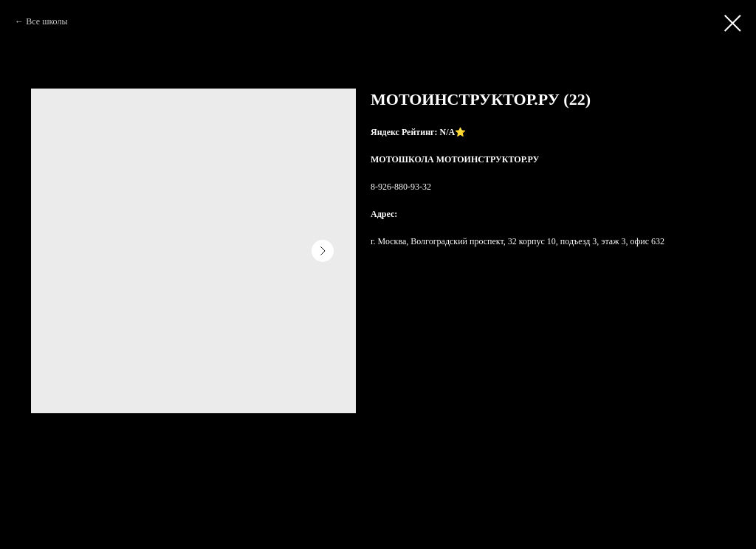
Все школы (47, 21)
